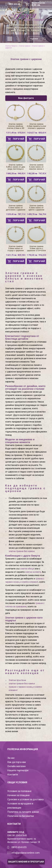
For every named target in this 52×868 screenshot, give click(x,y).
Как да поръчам (17, 762)
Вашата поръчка (39, 4)
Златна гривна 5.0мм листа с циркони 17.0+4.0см (36, 248)
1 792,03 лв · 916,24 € (36, 255)
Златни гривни (24, 46)
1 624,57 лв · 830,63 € (36, 133)
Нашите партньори (18, 770)
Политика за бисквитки (21, 816)
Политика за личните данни (23, 812)
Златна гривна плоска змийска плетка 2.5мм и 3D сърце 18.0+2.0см (16, 126)
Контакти (13, 774)
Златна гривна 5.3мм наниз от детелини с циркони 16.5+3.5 (16, 208)
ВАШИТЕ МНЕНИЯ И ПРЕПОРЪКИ (26, 862)
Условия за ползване (19, 791)
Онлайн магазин (17, 766)
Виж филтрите (26, 98)
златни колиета (33, 572)
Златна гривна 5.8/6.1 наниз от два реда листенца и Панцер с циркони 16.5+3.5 (16, 167)
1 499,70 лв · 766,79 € (36, 214)
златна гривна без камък (22, 551)
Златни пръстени (17, 680)
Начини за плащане (19, 795)
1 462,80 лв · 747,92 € (36, 173)
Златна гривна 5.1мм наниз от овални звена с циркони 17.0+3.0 (36, 167)
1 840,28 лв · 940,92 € (16, 173)
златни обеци (27, 569)
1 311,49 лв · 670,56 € (16, 133)
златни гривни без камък (22, 684)
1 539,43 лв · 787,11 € (16, 214)
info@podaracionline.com (26, 853)
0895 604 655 (15, 4)
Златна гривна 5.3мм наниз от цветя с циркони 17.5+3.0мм (36, 208)
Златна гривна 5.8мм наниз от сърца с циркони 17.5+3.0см (16, 248)
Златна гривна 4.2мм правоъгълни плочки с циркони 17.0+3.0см (36, 126)
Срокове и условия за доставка (25, 799)
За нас (11, 758)
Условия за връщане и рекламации (20, 806)
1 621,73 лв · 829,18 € (16, 255)
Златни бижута (11, 46)
